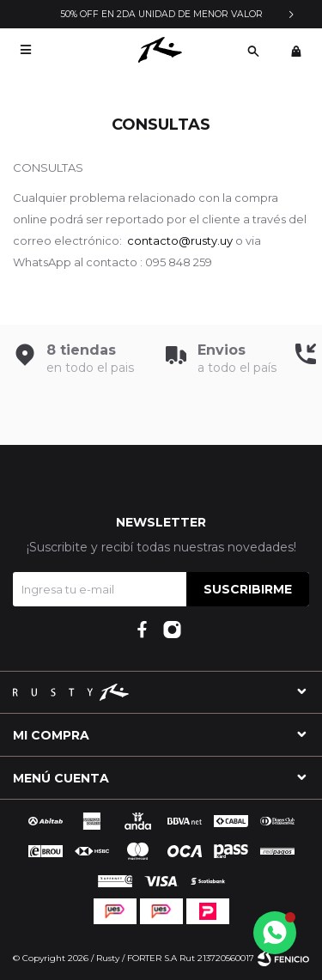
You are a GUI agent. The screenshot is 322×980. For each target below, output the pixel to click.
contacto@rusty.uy (180, 240)
